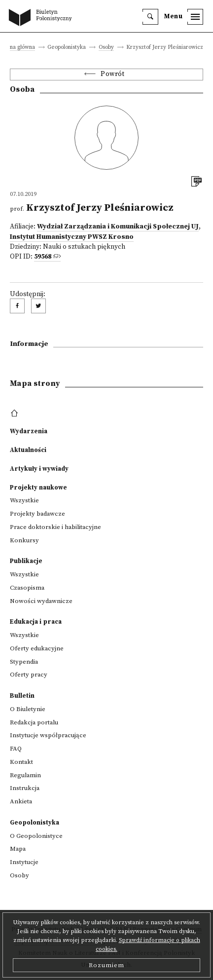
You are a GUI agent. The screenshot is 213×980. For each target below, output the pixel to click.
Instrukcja (25, 788)
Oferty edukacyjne (37, 648)
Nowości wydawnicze (41, 601)
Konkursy (24, 540)
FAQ (16, 749)
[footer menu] (16, 414)
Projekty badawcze (37, 514)
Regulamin (25, 775)
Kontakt (21, 762)
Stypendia (24, 662)
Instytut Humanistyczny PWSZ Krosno (72, 237)
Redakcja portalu (34, 722)
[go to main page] (42, 18)
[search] (150, 17)
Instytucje (24, 862)
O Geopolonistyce (36, 836)
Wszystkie (24, 500)
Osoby (106, 48)
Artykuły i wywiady (39, 469)
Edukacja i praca (36, 622)
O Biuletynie (28, 709)
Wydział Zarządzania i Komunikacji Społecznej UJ (118, 227)
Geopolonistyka (35, 823)
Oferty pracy (29, 675)
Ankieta (21, 801)
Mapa (18, 849)
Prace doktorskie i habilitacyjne (55, 527)
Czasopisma (27, 588)
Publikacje (26, 561)
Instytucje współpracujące (48, 735)
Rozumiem (106, 965)
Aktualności (28, 450)
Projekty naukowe (38, 488)
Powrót (112, 74)
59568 (43, 257)
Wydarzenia (29, 431)
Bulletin (22, 696)
